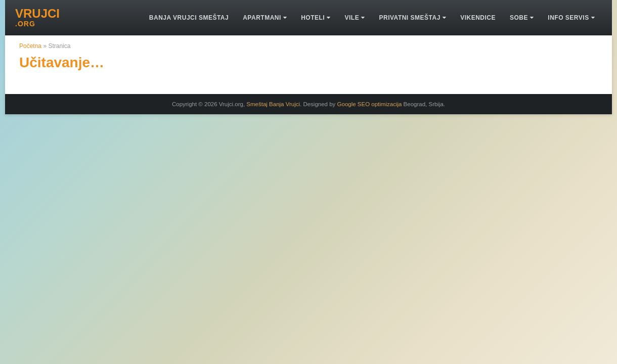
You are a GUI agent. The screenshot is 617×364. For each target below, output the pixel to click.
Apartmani (265, 18)
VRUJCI (37, 18)
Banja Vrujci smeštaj (189, 18)
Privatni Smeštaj (412, 18)
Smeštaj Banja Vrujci (273, 104)
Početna (30, 46)
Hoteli (316, 18)
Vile (355, 18)
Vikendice (478, 18)
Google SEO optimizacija (370, 104)
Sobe (522, 18)
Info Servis (571, 18)
